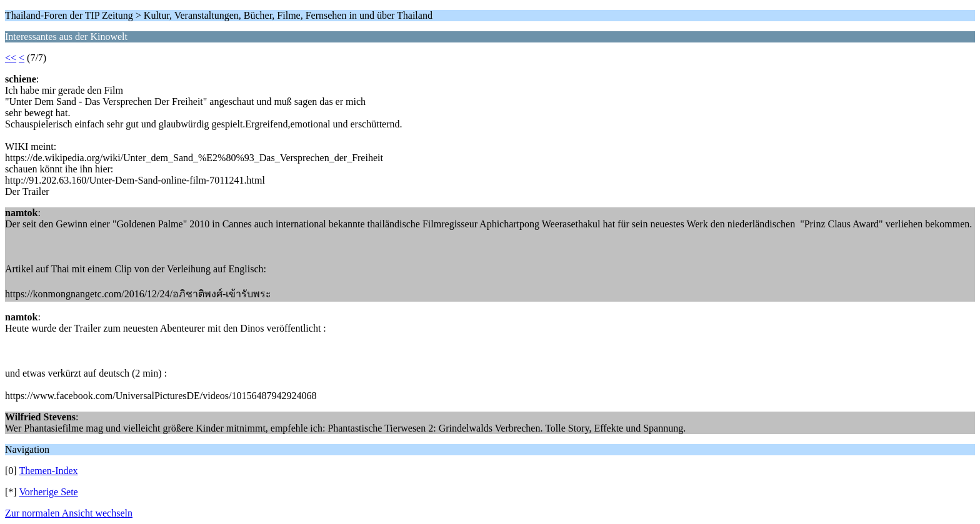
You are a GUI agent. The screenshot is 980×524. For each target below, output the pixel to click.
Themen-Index (48, 471)
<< (11, 58)
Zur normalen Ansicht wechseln (69, 513)
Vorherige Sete (48, 492)
